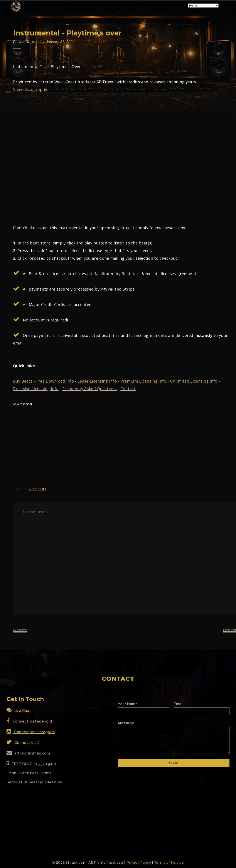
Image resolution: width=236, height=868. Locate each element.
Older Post (230, 630)
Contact (128, 389)
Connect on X (23, 743)
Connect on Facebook (30, 721)
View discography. (30, 89)
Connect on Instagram (31, 732)
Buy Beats (23, 381)
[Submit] (174, 763)
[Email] (202, 711)
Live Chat (19, 711)
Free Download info (55, 381)
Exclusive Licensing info (36, 389)
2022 (32, 489)
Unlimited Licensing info (194, 381)
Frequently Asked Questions (89, 389)
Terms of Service (169, 862)
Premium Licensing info (143, 381)
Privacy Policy (139, 862)
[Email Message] (174, 740)
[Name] (144, 711)
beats (42, 489)
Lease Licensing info (97, 381)
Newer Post (20, 630)
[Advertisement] (118, 439)
